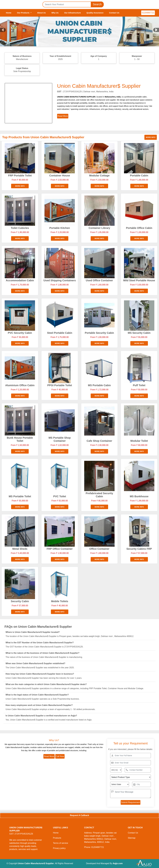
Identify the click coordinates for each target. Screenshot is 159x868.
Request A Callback (79, 815)
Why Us (55, 13)
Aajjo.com (118, 863)
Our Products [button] (24, 13)
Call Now (60, 756)
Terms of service (60, 843)
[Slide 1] (80, 42)
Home (9, 13)
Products (57, 838)
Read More (49, 756)
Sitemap (132, 838)
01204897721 (148, 13)
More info (151, 137)
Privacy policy (59, 848)
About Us (42, 13)
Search (97, 4)
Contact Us (114, 13)
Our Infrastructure (72, 13)
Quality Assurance (95, 13)
